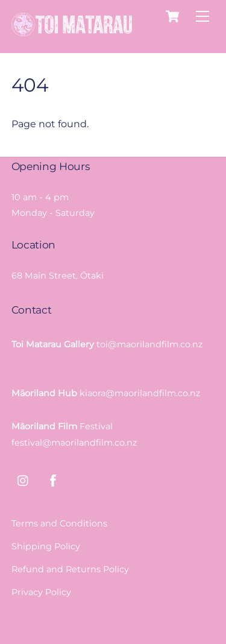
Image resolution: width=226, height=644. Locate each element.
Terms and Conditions (59, 523)
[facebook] (53, 479)
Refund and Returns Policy (70, 569)
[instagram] (24, 479)
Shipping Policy (46, 546)
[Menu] (202, 17)
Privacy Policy (41, 592)
